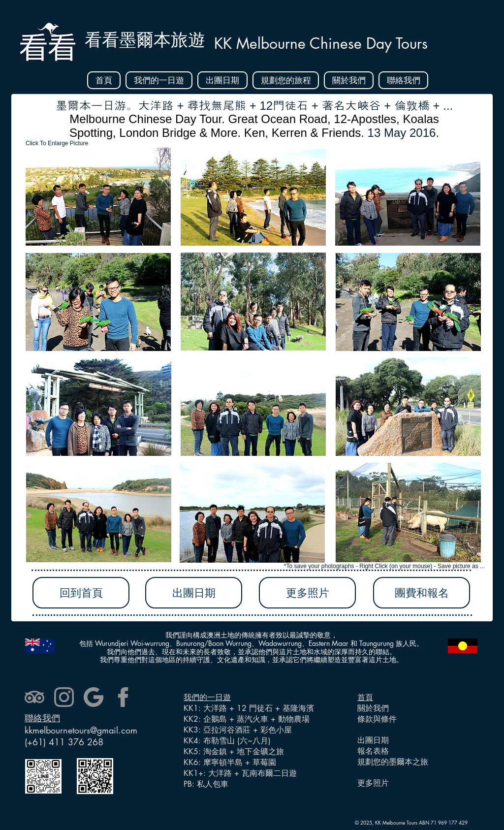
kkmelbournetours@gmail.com (81, 730)
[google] (94, 697)
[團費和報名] (422, 593)
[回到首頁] (81, 593)
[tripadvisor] (34, 697)
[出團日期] (194, 593)
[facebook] (123, 697)
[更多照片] (307, 593)
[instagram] (64, 697)
